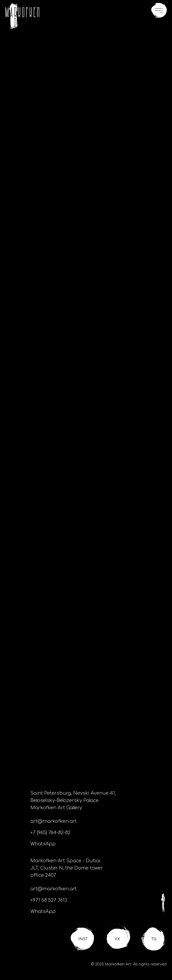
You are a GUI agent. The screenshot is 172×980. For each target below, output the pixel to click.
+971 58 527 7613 (49, 900)
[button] (159, 10)
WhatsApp (43, 844)
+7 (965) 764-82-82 (50, 833)
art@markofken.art (54, 821)
